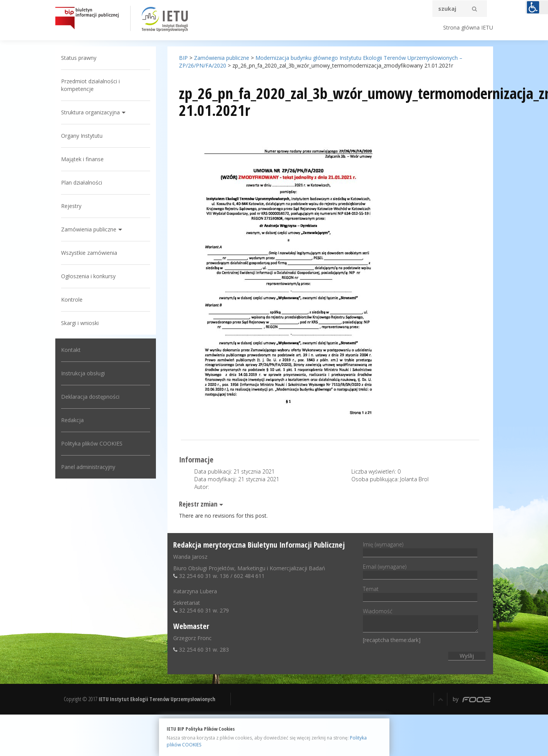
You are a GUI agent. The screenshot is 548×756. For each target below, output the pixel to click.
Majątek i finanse (82, 159)
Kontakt (71, 350)
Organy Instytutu (82, 136)
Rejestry (71, 206)
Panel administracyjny (88, 467)
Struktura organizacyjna (90, 112)
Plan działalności (82, 182)
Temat (420, 593)
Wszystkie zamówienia (89, 253)
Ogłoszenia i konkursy (88, 276)
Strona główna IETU (468, 27)
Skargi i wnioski (80, 323)
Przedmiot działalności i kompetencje (90, 85)
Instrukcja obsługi (83, 373)
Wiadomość (421, 621)
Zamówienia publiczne (89, 229)
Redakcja (72, 420)
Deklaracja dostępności (90, 397)
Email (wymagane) (420, 571)
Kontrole (72, 300)
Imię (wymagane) (420, 548)
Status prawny (79, 58)
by (472, 699)
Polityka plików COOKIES (92, 443)
